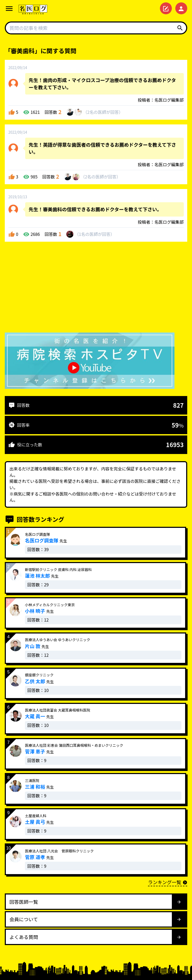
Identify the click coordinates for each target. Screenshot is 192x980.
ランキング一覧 (168, 882)
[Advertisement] (96, 288)
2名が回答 (103, 112)
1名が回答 (95, 234)
